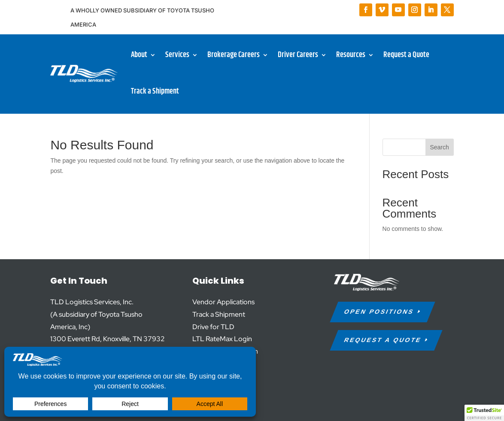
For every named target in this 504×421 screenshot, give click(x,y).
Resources (351, 55)
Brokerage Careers (234, 55)
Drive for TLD (213, 327)
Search (439, 147)
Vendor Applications (223, 302)
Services (177, 55)
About (139, 55)
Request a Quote (406, 55)
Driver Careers (298, 55)
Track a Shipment (155, 91)
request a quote (383, 340)
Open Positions (379, 312)
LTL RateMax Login (222, 339)
